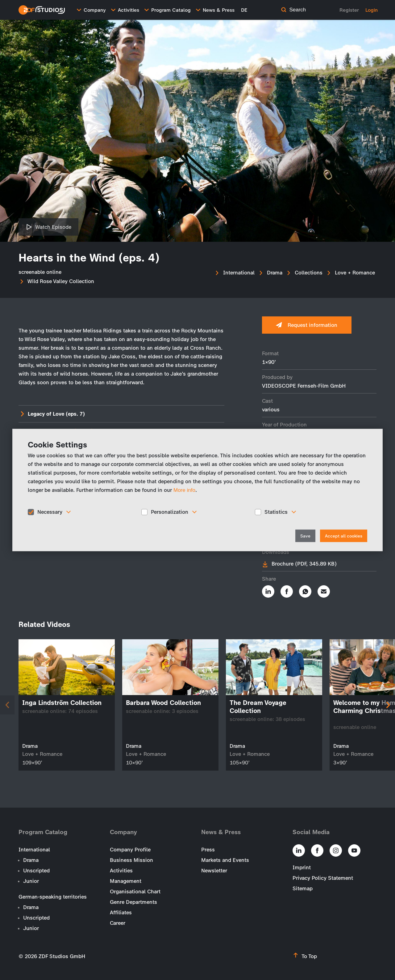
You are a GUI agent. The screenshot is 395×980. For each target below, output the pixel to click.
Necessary (50, 512)
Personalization (170, 512)
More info (184, 490)
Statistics (276, 512)
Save (305, 536)
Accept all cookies (344, 536)
